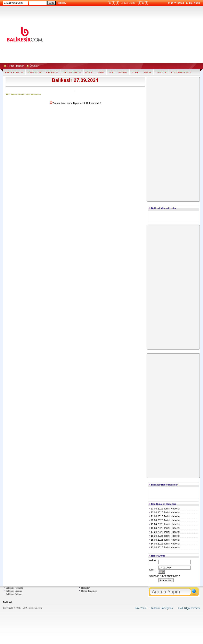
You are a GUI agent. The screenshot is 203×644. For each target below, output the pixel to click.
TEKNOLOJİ (161, 72)
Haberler (86, 588)
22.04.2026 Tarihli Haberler (164, 513)
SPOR (111, 72)
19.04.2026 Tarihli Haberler (164, 524)
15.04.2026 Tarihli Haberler (164, 540)
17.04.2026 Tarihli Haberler (164, 532)
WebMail (179, 3)
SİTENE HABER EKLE (181, 72)
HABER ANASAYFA (14, 72)
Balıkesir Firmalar (14, 588)
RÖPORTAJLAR (35, 72)
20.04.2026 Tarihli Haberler (164, 520)
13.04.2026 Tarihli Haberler (164, 548)
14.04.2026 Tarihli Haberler (164, 544)
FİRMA (101, 72)
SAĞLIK (148, 72)
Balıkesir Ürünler (14, 591)
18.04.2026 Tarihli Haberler (164, 528)
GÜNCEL (90, 72)
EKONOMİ (123, 72)
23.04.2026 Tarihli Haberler (164, 509)
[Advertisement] (138, 34)
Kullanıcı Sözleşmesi (162, 608)
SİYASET (136, 72)
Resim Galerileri (89, 591)
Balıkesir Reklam (14, 594)
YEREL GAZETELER (72, 72)
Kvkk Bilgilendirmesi (189, 608)
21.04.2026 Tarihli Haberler (164, 516)
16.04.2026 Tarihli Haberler (164, 536)
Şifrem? (62, 3)
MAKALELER (52, 72)
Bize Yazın (194, 3)
